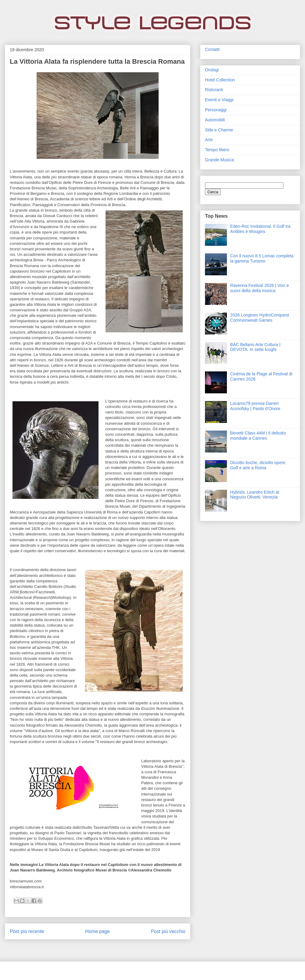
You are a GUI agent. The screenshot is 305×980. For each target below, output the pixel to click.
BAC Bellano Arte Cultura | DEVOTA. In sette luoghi (255, 347)
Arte (209, 140)
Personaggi (216, 110)
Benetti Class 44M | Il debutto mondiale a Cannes (258, 436)
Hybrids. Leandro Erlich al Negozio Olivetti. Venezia (255, 495)
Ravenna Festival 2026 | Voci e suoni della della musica (260, 288)
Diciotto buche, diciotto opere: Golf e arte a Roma (258, 465)
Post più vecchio (168, 931)
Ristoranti (214, 90)
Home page (97, 931)
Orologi (212, 70)
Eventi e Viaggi (219, 100)
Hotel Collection (220, 80)
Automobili (215, 120)
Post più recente (27, 931)
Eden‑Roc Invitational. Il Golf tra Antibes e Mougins (260, 229)
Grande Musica (219, 160)
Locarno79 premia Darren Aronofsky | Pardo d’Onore (255, 406)
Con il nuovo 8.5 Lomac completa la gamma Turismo (262, 258)
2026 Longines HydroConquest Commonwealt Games (260, 318)
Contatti (212, 49)
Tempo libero (217, 150)
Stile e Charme (219, 130)
